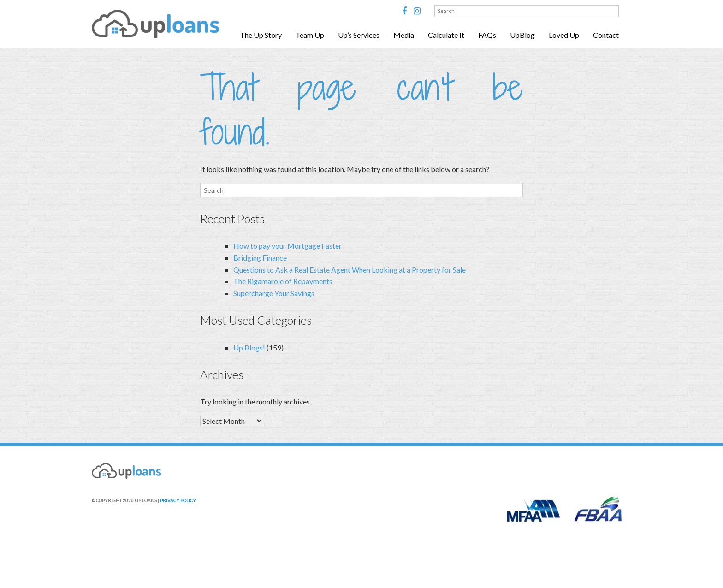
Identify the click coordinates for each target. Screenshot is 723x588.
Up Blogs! (249, 347)
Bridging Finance (260, 258)
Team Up (310, 35)
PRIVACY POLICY (178, 500)
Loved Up (564, 35)
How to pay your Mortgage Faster (287, 246)
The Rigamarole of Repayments (283, 281)
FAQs (487, 35)
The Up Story (261, 35)
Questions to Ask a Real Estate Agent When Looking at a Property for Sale (350, 270)
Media (404, 35)
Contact (606, 35)
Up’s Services (359, 35)
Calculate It (446, 35)
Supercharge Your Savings (274, 293)
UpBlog (522, 35)
